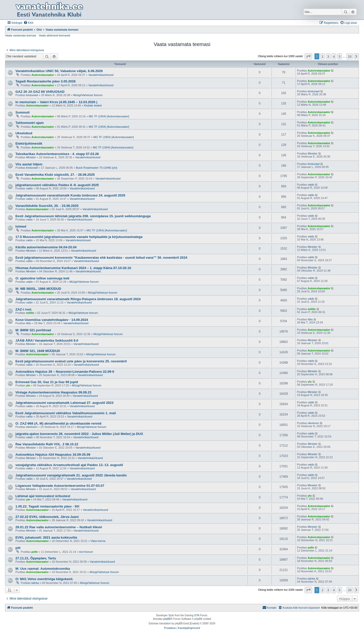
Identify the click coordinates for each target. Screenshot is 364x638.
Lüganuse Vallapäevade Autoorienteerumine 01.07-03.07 (60, 486)
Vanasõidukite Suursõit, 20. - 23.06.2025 (47, 206)
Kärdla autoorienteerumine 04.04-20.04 (46, 247)
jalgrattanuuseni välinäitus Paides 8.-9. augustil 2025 (57, 185)
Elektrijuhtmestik (29, 144)
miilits (30, 313)
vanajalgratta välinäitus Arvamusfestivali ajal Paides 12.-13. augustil (69, 465)
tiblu (29, 323)
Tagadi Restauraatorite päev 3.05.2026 (45, 81)
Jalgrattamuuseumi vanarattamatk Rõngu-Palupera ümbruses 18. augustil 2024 (78, 299)
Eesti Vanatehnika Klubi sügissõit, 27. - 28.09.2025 (55, 175)
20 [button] (350, 56)
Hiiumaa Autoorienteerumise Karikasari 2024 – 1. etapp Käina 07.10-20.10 (73, 268)
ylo (28, 385)
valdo (29, 188)
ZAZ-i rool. (24, 309)
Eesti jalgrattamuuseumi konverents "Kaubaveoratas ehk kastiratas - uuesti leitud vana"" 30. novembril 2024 (101, 258)
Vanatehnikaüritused (101, 75)
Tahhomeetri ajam (30, 123)
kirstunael (32, 95)
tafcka (35, 583)
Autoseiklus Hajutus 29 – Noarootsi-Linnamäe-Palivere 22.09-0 (65, 372)
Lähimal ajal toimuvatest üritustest (43, 496)
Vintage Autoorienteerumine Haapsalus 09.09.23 (53, 392)
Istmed (21, 226)
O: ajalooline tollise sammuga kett (42, 278)
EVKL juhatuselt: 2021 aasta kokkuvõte (46, 537)
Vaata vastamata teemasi (21, 35)
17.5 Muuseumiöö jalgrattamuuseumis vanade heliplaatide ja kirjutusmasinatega (79, 237)
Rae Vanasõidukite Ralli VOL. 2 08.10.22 (47, 444)
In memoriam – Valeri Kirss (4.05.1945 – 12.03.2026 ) (56, 102)
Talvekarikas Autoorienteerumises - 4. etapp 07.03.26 (57, 154)
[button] (308, 56)
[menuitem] (29, 23)
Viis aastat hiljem (29, 164)
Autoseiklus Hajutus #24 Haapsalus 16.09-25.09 (53, 455)
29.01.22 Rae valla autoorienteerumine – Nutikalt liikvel (59, 527)
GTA (197, 615)
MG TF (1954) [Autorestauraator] (109, 116)
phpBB (167, 619)
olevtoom (32, 427)
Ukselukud (24, 133)
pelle (35, 552)
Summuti (22, 112)
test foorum (86, 552)
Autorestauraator (43, 75)
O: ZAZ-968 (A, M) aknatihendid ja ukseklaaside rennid (58, 423)
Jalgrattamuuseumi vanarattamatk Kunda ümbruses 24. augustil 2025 (70, 195)
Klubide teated (93, 105)
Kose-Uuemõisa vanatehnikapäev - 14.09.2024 (52, 320)
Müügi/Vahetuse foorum (88, 95)
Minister (31, 157)
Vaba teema (98, 541)
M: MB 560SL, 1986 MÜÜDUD (38, 289)
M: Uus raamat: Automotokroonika (43, 569)
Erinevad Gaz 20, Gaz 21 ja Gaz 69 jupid (47, 382)
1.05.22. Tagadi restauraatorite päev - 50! (47, 506)
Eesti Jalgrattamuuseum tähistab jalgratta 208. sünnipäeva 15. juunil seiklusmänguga (83, 216)
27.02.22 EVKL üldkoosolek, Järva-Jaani (47, 517)
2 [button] (322, 56)
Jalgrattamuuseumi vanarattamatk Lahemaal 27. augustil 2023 (64, 403)
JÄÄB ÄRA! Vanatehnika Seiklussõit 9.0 (47, 340)
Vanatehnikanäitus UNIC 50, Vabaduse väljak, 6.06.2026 (59, 71)
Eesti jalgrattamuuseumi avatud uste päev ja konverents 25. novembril (71, 361)
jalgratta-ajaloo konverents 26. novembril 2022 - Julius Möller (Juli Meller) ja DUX (79, 434)
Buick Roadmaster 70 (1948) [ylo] (96, 168)
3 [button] (328, 56)
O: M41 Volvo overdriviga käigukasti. (44, 579)
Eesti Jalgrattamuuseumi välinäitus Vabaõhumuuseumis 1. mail (66, 413)
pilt (18, 548)
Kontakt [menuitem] (269, 607)
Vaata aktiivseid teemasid (54, 35)
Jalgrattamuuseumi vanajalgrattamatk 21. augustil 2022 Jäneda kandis (71, 475)
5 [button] (340, 56)
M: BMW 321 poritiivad (33, 330)
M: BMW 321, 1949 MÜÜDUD (38, 351)
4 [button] (334, 56)
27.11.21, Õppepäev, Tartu (36, 558)
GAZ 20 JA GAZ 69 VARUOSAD (40, 92)
